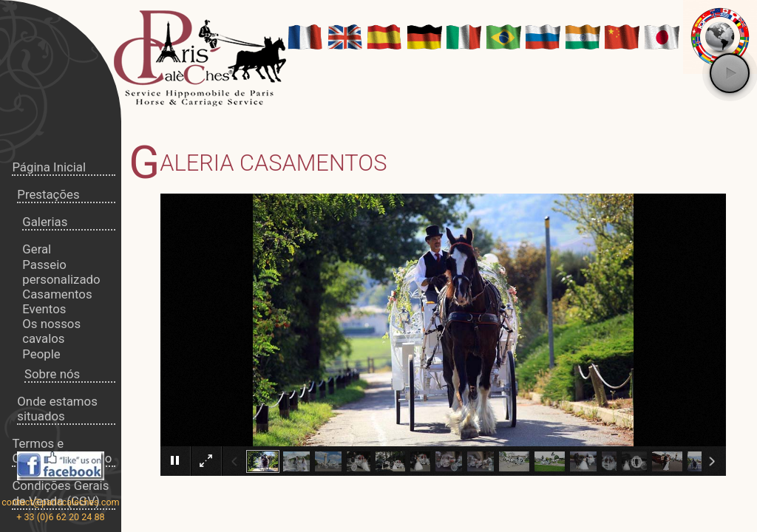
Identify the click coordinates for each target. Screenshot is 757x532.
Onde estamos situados (57, 409)
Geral (37, 249)
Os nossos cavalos (51, 331)
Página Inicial (49, 167)
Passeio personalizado (61, 272)
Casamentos (57, 294)
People (41, 354)
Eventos (44, 309)
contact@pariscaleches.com (61, 502)
